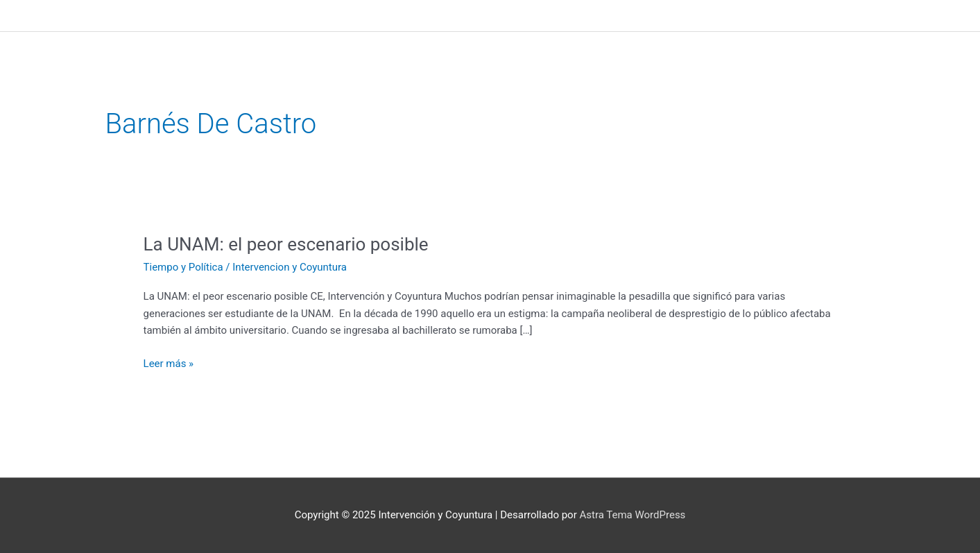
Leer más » (169, 363)
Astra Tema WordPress (632, 515)
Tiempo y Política (183, 267)
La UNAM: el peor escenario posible (286, 244)
